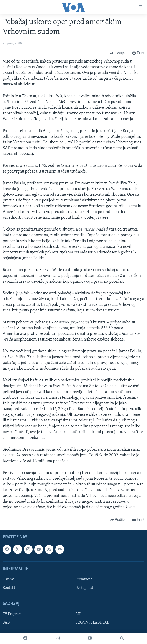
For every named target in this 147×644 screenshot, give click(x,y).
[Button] (118, 53)
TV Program (12, 614)
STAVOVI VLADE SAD (92, 623)
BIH (79, 614)
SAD (6, 623)
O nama (9, 579)
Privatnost (84, 579)
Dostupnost (84, 588)
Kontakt (9, 588)
